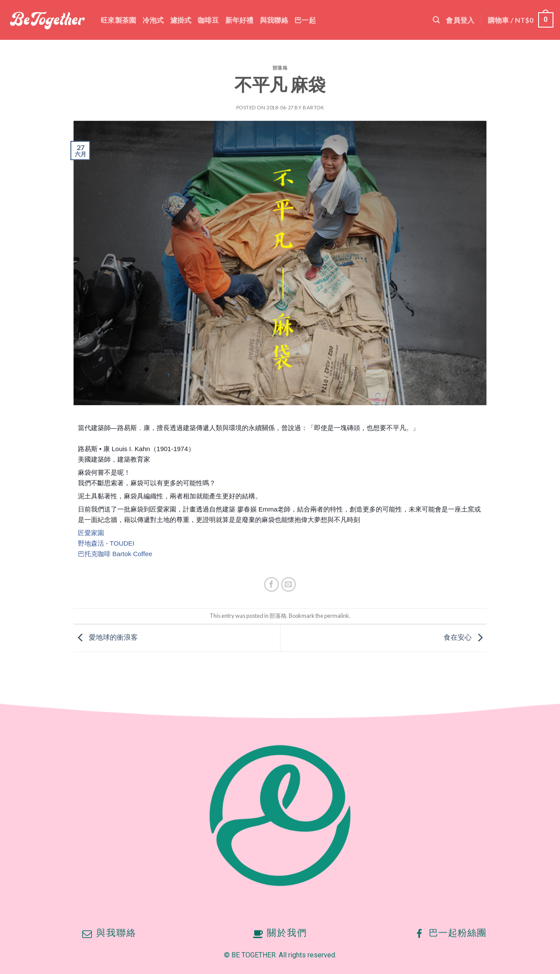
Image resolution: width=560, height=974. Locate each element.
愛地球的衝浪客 (106, 637)
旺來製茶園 (119, 20)
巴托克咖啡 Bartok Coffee (115, 554)
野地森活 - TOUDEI (106, 543)
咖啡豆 (208, 20)
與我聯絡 (274, 20)
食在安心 (465, 637)
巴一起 (305, 20)
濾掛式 (181, 20)
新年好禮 (240, 20)
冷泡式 (153, 20)
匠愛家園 (91, 533)
